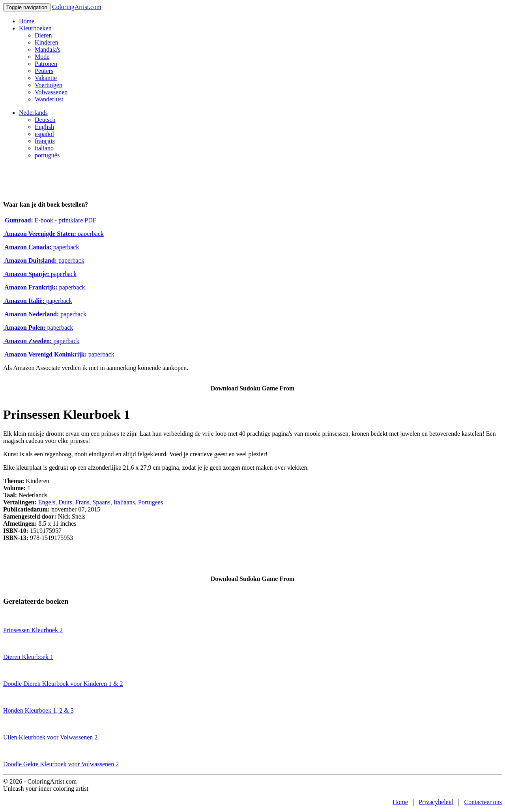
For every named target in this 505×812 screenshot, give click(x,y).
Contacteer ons (483, 802)
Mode (42, 57)
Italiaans (124, 502)
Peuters (44, 71)
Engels (47, 502)
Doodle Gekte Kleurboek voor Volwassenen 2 (61, 764)
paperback (53, 234)
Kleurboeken (35, 28)
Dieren (43, 35)
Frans (82, 502)
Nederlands (33, 113)
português (47, 155)
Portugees (151, 502)
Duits (65, 502)
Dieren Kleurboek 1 (28, 657)
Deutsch (45, 120)
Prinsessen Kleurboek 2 (33, 630)
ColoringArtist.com (77, 7)
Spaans (102, 502)
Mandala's (48, 49)
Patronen (46, 64)
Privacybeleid (436, 802)
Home (27, 21)
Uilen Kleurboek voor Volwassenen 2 (50, 737)
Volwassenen (51, 92)
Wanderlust (49, 99)
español (44, 134)
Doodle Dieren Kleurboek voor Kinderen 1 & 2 (63, 684)
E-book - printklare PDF (50, 220)
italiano (44, 148)
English (44, 127)
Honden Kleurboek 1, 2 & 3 (38, 710)
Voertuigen (49, 85)
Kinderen (47, 42)
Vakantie (46, 78)
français (45, 141)
